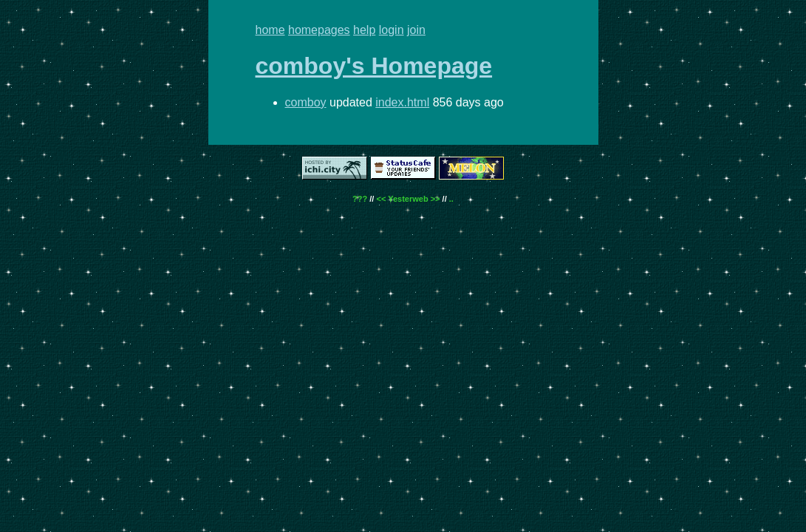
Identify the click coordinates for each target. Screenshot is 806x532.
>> (436, 199)
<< (381, 199)
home (270, 30)
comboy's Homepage (374, 66)
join (416, 30)
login (392, 30)
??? (360, 199)
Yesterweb (408, 199)
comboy (306, 102)
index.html (402, 102)
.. (451, 199)
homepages (319, 30)
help (364, 30)
